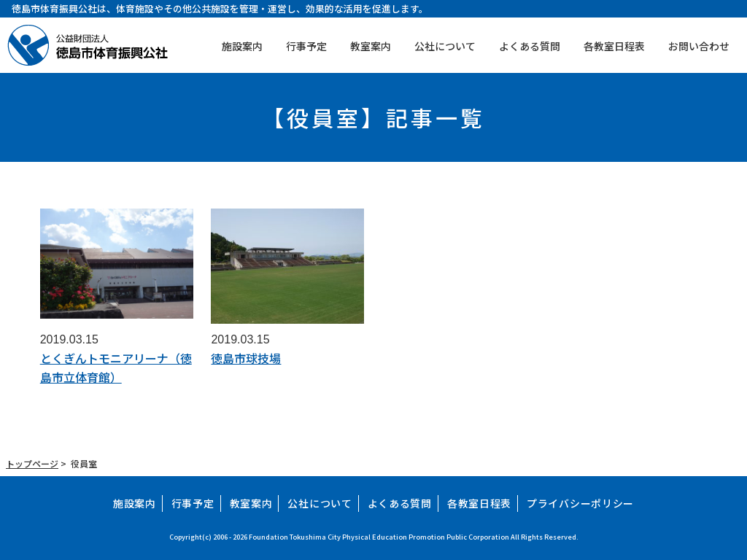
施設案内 (242, 46)
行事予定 (306, 46)
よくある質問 (530, 46)
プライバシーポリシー (580, 503)
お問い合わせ (699, 46)
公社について (445, 46)
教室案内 (371, 46)
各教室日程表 (614, 46)
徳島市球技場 (246, 358)
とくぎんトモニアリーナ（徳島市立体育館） (116, 367)
